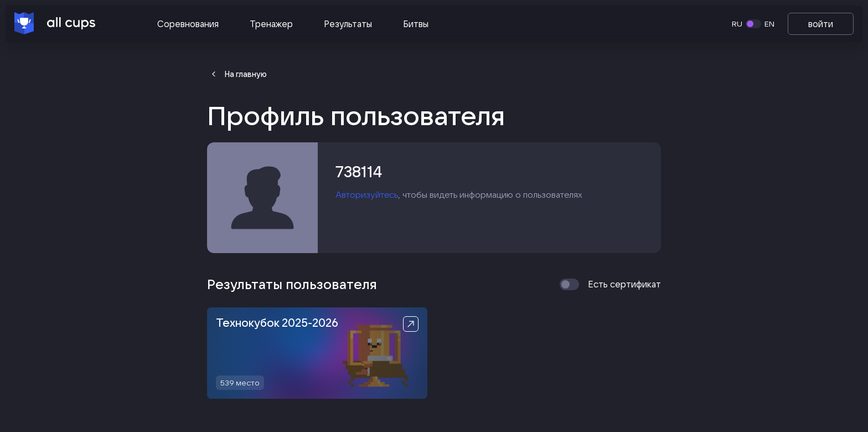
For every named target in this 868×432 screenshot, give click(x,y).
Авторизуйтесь (367, 194)
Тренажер (271, 24)
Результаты (348, 24)
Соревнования (188, 24)
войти (821, 24)
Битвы (416, 24)
